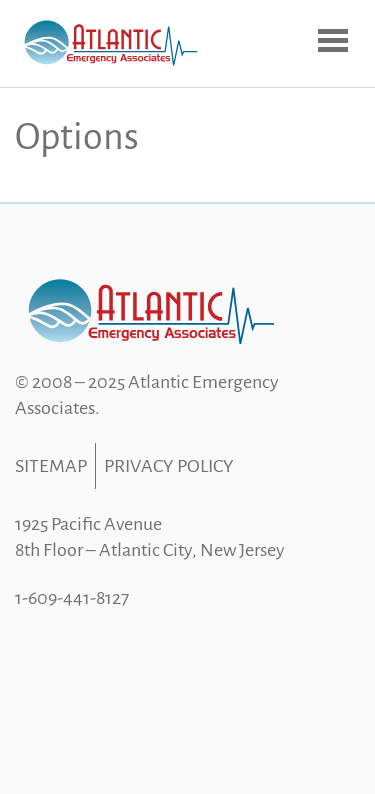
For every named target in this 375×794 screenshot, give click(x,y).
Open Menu (335, 42)
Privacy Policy (169, 466)
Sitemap (51, 466)
